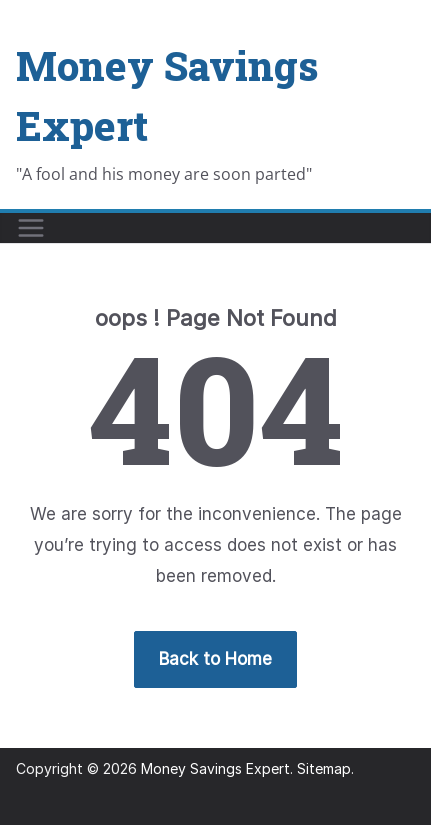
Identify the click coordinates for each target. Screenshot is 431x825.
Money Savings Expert (215, 768)
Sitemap (324, 768)
